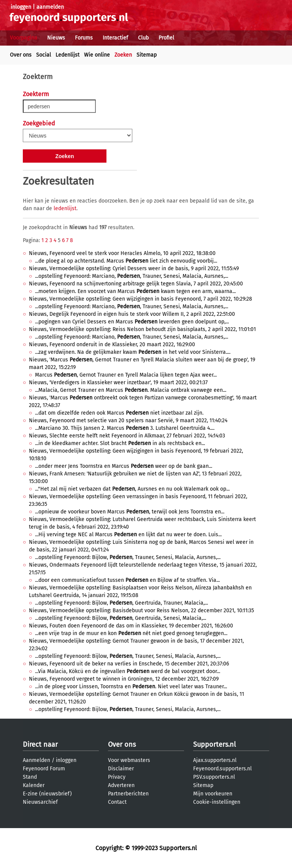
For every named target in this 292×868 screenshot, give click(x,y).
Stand (30, 777)
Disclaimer (121, 769)
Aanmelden (36, 760)
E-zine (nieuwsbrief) (47, 794)
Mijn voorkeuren (213, 794)
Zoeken (123, 55)
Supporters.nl (214, 744)
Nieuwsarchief (40, 802)
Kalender (34, 785)
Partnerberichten (128, 794)
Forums (84, 38)
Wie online (97, 55)
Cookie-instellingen (217, 802)
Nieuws (56, 38)
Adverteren (121, 785)
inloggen (21, 7)
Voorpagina (24, 38)
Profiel (166, 38)
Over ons (21, 55)
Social (44, 55)
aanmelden (50, 7)
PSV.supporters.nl (214, 777)
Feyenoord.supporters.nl (222, 769)
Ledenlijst (67, 55)
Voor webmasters (129, 760)
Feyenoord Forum (44, 769)
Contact (117, 802)
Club (143, 38)
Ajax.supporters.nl (215, 760)
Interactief (115, 38)
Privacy (117, 777)
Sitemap (147, 55)
